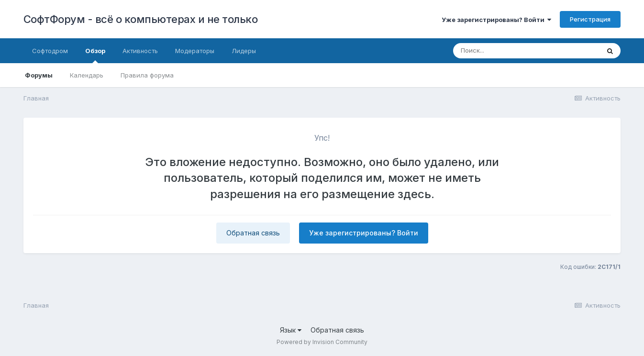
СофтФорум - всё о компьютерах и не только (141, 19)
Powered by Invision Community (322, 342)
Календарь (87, 75)
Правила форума (147, 75)
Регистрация (590, 19)
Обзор (95, 55)
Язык (291, 330)
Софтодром (50, 51)
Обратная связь (253, 233)
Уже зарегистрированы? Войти (496, 20)
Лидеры (244, 51)
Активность (140, 51)
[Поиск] (508, 51)
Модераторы (195, 51)
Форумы (39, 75)
